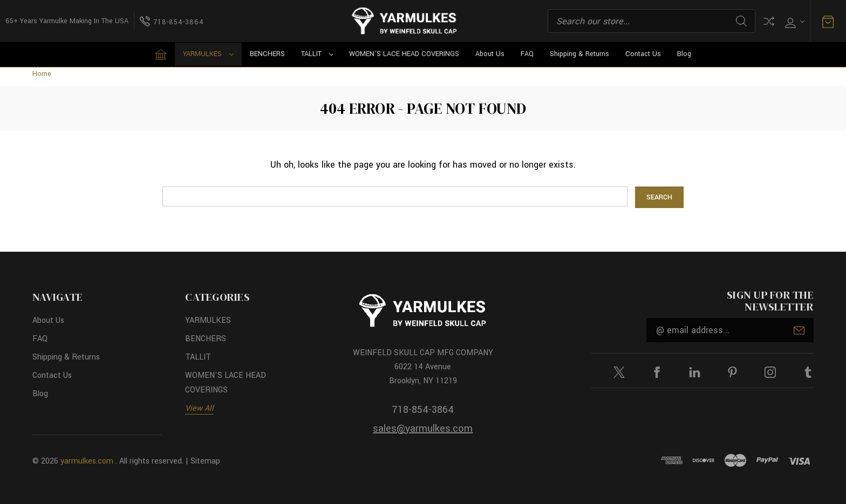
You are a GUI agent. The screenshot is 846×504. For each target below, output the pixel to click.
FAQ (527, 54)
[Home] (161, 54)
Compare (769, 21)
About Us (490, 54)
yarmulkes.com (87, 461)
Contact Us (643, 54)
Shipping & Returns (579, 54)
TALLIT (317, 54)
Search (741, 21)
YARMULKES (208, 54)
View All (199, 408)
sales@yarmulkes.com (423, 429)
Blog (684, 54)
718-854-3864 (423, 410)
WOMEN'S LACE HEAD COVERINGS (404, 54)
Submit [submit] (799, 330)
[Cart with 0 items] (828, 21)
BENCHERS (267, 54)
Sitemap (205, 461)
